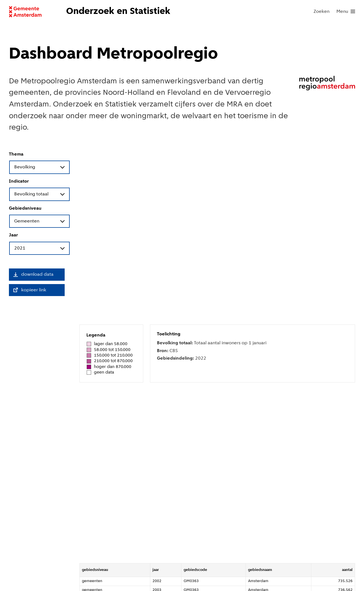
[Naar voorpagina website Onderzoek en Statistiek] (120, 12)
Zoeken (321, 12)
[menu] (346, 12)
